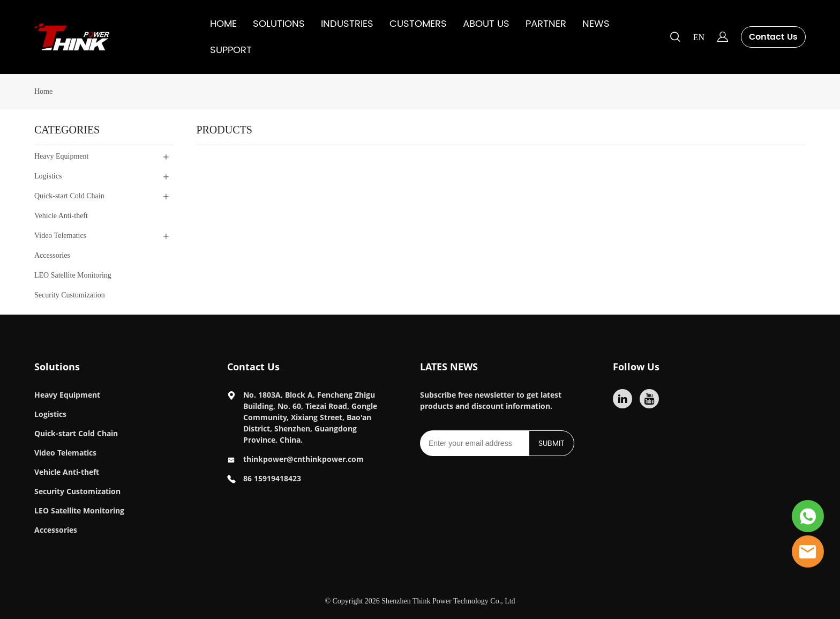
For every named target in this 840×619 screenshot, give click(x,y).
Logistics (50, 414)
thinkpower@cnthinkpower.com (303, 459)
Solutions (57, 367)
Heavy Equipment (67, 395)
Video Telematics (65, 453)
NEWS (596, 24)
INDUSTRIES (347, 24)
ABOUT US (486, 24)
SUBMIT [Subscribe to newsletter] (552, 443)
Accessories (56, 530)
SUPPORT (231, 50)
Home (43, 91)
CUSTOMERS (418, 24)
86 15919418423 (272, 478)
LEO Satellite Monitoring (79, 510)
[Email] (474, 443)
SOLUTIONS (279, 24)
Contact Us (773, 37)
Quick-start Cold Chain (76, 433)
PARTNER (546, 24)
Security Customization (77, 491)
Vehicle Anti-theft (67, 472)
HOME (223, 24)
